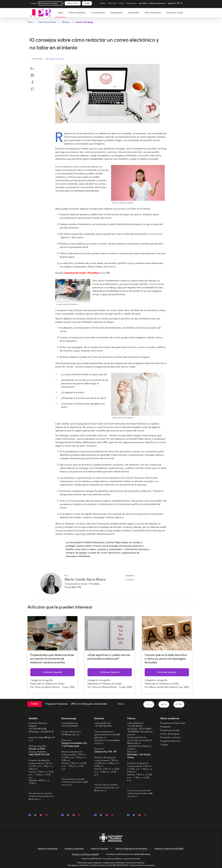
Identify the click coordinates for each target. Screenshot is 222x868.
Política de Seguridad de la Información (131, 848)
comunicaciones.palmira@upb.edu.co (140, 742)
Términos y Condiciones (74, 848)
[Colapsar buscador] (181, 3)
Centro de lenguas (170, 734)
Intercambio (134, 13)
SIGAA (87, 3)
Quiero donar (73, 3)
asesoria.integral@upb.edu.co (42, 739)
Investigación (116, 13)
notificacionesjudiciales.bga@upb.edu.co (74, 783)
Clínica (121, 3)
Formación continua (170, 737)
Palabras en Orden (56, 59)
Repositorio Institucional (48, 848)
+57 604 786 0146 (103, 726)
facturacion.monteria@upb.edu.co (107, 742)
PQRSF (35, 704)
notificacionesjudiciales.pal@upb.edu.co (140, 795)
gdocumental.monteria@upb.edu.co (107, 736)
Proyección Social (175, 13)
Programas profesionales (173, 723)
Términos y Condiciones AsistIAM (85, 854)
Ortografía (130, 580)
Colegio (164, 744)
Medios (66, 22)
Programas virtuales (170, 730)
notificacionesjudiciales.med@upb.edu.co (41, 797)
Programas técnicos (170, 741)
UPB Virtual (112, 3)
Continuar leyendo (52, 672)
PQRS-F (103, 3)
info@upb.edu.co (70, 734)
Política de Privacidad (99, 848)
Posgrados (166, 727)
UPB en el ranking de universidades (89, 704)
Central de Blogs (84, 22)
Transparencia (131, 3)
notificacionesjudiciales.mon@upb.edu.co (107, 789)
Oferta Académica (77, 13)
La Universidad (98, 13)
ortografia (48, 680)
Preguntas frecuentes (57, 704)
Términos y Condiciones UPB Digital (169, 848)
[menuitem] (60, 14)
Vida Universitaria (153, 13)
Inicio (60, 13)
